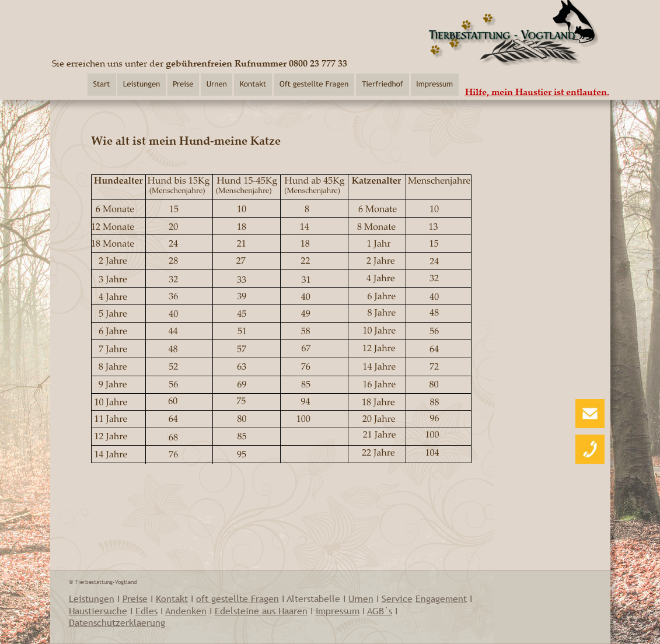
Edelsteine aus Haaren (261, 611)
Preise (135, 598)
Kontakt (172, 598)
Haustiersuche (98, 611)
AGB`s (380, 611)
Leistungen (92, 598)
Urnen (361, 598)
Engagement (441, 598)
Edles (146, 611)
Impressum (338, 611)
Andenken (186, 611)
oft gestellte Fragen (238, 598)
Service (397, 598)
